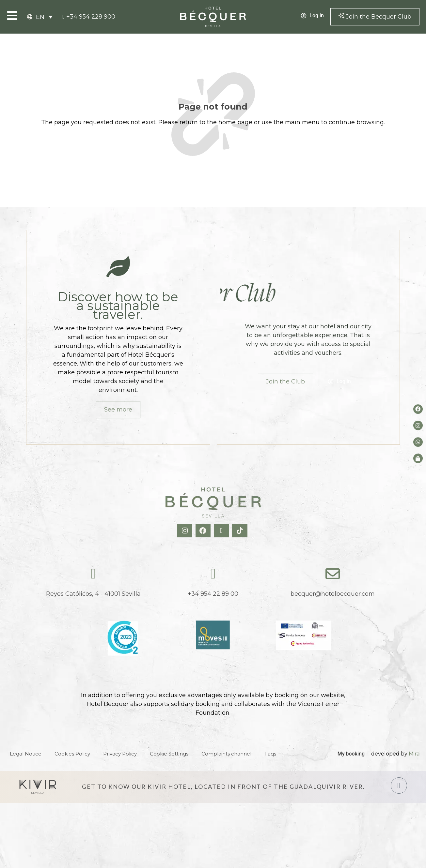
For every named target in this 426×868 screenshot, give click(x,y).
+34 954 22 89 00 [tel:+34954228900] (213, 594)
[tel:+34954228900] (89, 17)
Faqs (270, 754)
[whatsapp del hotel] (418, 442)
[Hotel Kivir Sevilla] (38, 787)
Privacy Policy (120, 754)
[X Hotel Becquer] (222, 531)
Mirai (415, 754)
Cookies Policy (72, 754)
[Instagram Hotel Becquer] (186, 531)
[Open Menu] (12, 15)
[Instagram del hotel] (418, 426)
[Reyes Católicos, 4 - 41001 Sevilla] (93, 574)
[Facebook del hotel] (418, 409)
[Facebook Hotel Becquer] (204, 531)
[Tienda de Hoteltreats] (418, 458)
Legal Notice (26, 754)
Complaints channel (226, 754)
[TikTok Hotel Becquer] (240, 531)
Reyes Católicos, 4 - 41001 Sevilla (93, 594)
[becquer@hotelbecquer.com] (333, 574)
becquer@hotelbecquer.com (333, 594)
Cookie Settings (169, 754)
